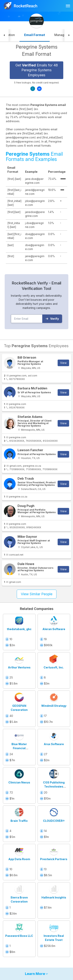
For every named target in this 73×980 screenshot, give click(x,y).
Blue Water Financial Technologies (19, 748)
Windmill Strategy (54, 706)
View (63, 363)
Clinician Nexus (19, 782)
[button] (4, 35)
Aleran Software (54, 629)
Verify (52, 319)
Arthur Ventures (19, 667)
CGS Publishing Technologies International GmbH (54, 786)
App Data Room (19, 859)
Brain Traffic (19, 821)
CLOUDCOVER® (54, 821)
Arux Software (54, 744)
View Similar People (37, 594)
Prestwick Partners (54, 859)
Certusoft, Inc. (54, 667)
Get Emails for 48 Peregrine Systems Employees (37, 70)
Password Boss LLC (19, 936)
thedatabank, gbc (19, 629)
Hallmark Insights (54, 897)
